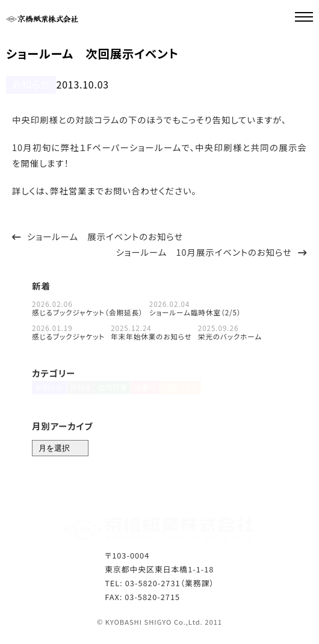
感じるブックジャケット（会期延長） (88, 311)
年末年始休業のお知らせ (151, 335)
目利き (84, 392)
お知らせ (28, 84)
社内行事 (120, 392)
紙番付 (156, 392)
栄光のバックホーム (230, 335)
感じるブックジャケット (68, 335)
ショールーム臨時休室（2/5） (195, 311)
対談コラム (196, 392)
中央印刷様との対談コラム (66, 118)
